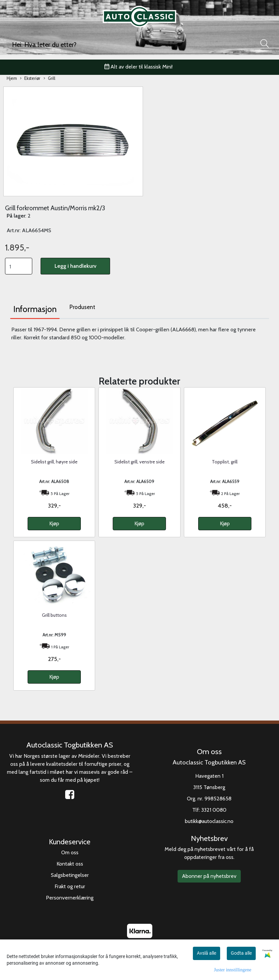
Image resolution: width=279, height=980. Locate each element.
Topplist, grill (225, 462)
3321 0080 (214, 810)
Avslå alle (207, 953)
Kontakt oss (70, 864)
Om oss (70, 852)
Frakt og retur (70, 886)
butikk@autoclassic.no (209, 821)
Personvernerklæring (70, 898)
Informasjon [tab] (35, 309)
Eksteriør (30, 79)
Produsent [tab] (82, 307)
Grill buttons (54, 615)
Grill (49, 79)
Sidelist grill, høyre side (54, 462)
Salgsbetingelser (70, 875)
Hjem (12, 78)
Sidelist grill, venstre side (139, 462)
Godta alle (241, 953)
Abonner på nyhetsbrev (209, 876)
